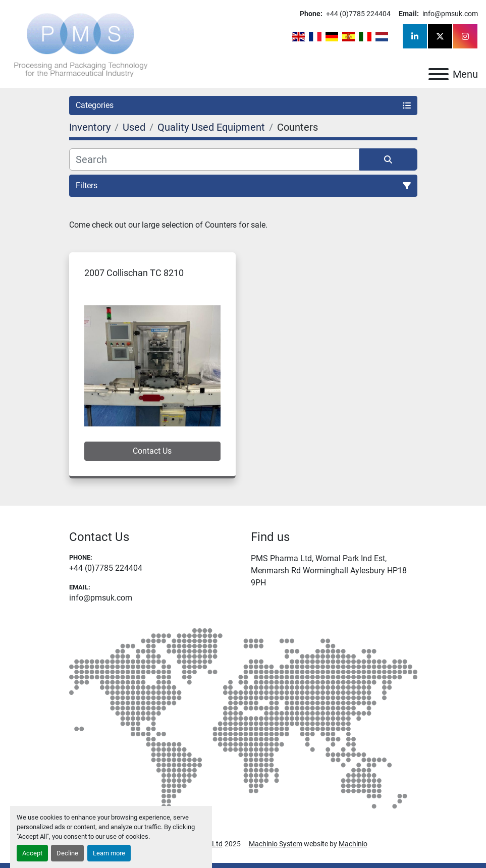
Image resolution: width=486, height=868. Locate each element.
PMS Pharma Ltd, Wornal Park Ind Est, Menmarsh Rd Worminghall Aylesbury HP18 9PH (329, 571)
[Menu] (439, 74)
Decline (67, 853)
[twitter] (440, 36)
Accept (32, 853)
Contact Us (152, 451)
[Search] (214, 159)
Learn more (109, 853)
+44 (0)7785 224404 (358, 14)
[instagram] (465, 36)
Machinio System (276, 844)
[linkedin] (415, 36)
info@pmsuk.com (449, 14)
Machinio (353, 844)
